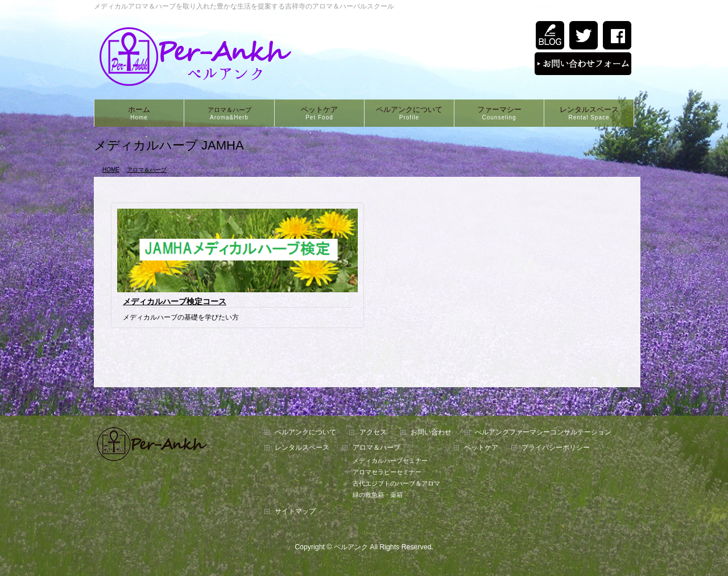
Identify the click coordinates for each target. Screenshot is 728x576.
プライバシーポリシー (556, 448)
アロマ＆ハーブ (377, 448)
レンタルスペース (302, 448)
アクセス (373, 432)
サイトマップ (295, 511)
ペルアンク (351, 547)
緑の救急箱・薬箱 (378, 495)
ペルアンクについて (305, 432)
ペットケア (481, 448)
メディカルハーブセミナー (390, 461)
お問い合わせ (431, 432)
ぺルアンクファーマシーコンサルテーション (543, 432)
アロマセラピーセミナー (387, 472)
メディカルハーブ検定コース (175, 301)
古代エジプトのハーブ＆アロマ (396, 483)
